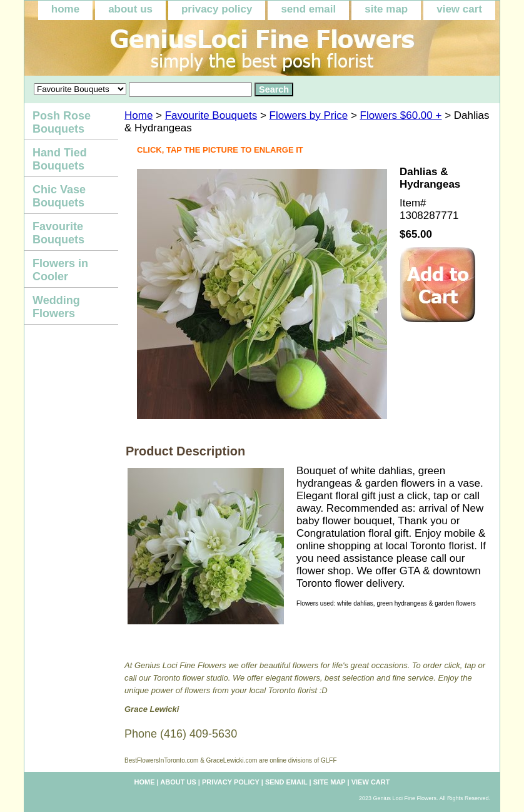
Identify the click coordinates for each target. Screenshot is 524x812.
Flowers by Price (309, 115)
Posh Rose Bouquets (62, 122)
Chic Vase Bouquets (59, 196)
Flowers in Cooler (60, 270)
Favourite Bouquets (211, 115)
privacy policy (217, 9)
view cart (459, 9)
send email (308, 9)
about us (130, 9)
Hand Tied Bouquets (60, 159)
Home (139, 115)
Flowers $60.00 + (401, 115)
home (65, 9)
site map (386, 9)
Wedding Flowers (56, 307)
